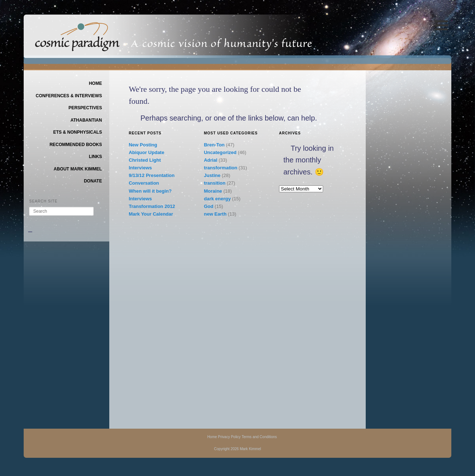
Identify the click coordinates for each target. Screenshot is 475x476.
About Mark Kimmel (78, 169)
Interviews (140, 168)
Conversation (144, 183)
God (209, 206)
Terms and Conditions (259, 437)
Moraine (213, 191)
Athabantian (86, 120)
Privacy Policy (229, 437)
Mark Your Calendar (151, 214)
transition (215, 183)
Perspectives (85, 108)
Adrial (211, 160)
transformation (221, 168)
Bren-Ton (214, 145)
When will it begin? (150, 191)
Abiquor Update (146, 152)
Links (95, 157)
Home (95, 83)
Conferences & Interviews (69, 96)
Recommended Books (76, 145)
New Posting (143, 145)
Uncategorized (220, 152)
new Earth (215, 214)
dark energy (217, 199)
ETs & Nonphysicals (78, 132)
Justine (212, 175)
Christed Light (145, 160)
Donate (93, 181)
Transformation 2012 (152, 206)
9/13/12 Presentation (152, 175)
